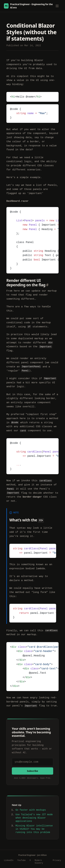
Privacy (57, 860)
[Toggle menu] (57, 6)
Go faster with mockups (31, 810)
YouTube (22, 860)
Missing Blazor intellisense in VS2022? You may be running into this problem (34, 829)
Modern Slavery (39, 861)
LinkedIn (9, 860)
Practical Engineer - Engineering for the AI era (28, 6)
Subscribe (32, 770)
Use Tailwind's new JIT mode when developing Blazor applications (34, 817)
